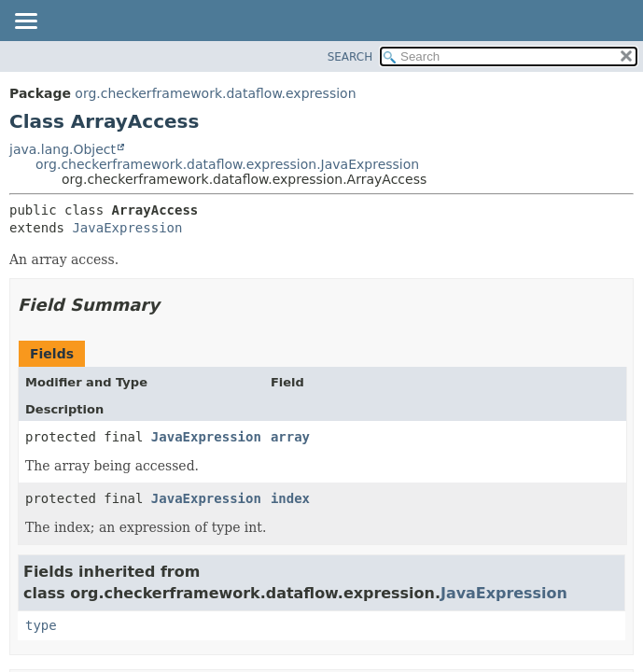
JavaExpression (127, 228)
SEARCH (350, 57)
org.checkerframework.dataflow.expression (215, 93)
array (290, 437)
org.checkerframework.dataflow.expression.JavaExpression (227, 164)
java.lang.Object (63, 149)
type (41, 625)
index (290, 498)
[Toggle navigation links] (25, 22)
